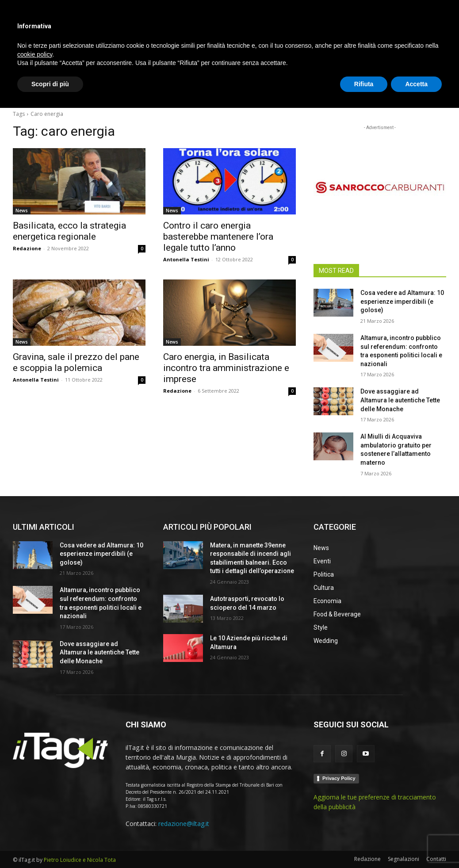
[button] (436, 90)
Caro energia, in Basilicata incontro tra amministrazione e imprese (226, 368)
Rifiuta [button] (364, 844)
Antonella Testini (186, 259)
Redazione (27, 248)
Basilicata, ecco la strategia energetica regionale (69, 231)
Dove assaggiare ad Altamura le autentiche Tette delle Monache (400, 400)
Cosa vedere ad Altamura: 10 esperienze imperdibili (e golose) (402, 301)
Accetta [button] (416, 844)
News (22, 210)
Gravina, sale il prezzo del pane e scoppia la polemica (76, 362)
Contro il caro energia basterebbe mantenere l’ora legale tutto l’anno (218, 237)
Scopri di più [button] (50, 844)
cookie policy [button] (35, 814)
